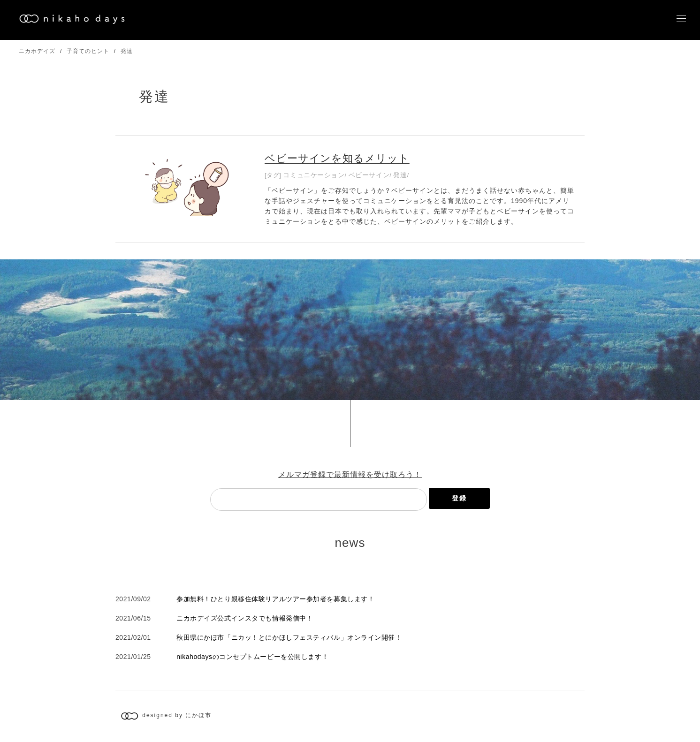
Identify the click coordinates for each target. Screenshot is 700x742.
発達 (127, 51)
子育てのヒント (88, 51)
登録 (459, 498)
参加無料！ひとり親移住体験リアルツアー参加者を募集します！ (275, 599)
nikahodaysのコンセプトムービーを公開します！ (252, 657)
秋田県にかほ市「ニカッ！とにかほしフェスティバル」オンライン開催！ (289, 637)
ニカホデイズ (37, 51)
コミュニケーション (314, 175)
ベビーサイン (369, 175)
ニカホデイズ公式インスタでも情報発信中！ (245, 618)
